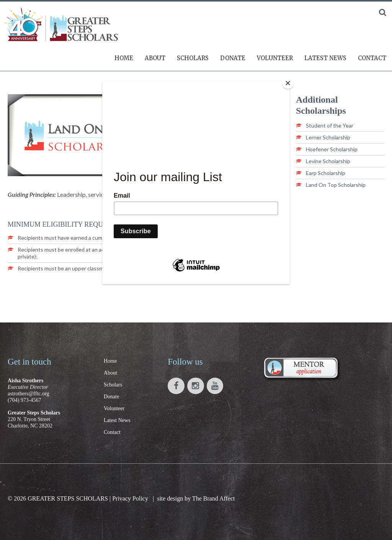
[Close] (288, 83)
